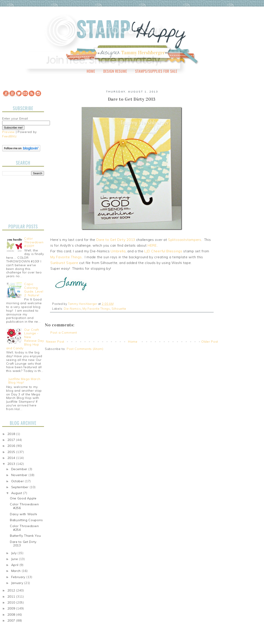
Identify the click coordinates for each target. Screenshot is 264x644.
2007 (12, 620)
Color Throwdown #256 (24, 506)
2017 (12, 440)
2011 (12, 597)
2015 (12, 452)
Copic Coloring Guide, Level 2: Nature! (34, 289)
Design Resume (115, 71)
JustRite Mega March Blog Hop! (24, 381)
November (20, 475)
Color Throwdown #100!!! (34, 242)
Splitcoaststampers (185, 240)
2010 (12, 602)
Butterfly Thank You (25, 536)
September (20, 487)
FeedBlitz (9, 136)
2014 (12, 458)
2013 (12, 464)
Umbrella (118, 251)
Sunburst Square (64, 263)
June (15, 559)
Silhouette (119, 309)
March (16, 571)
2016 (12, 446)
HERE (152, 245)
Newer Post (55, 342)
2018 (12, 434)
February (19, 577)
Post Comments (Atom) (85, 349)
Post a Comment (64, 333)
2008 (12, 615)
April (15, 565)
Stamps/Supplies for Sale (156, 71)
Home (91, 71)
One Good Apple (23, 498)
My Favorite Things (66, 257)
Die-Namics (72, 309)
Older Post (210, 342)
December (20, 469)
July (15, 553)
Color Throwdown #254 (24, 528)
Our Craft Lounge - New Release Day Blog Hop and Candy (25, 339)
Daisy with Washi (24, 514)
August (17, 493)
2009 (12, 608)
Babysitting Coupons (26, 520)
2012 (12, 590)
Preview (8, 132)
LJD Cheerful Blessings (163, 251)
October (18, 481)
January (18, 583)
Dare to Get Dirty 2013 (116, 240)
